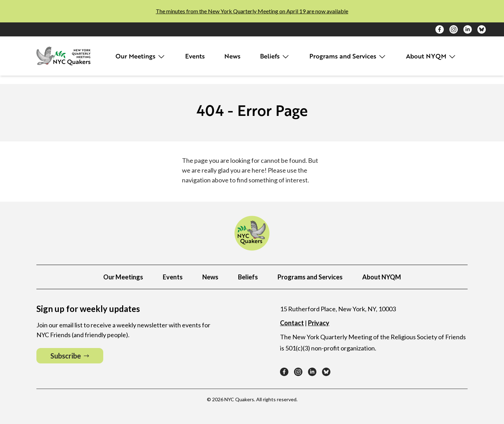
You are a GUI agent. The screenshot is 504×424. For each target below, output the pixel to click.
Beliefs (275, 56)
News (232, 56)
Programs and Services (348, 56)
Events (195, 56)
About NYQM (431, 56)
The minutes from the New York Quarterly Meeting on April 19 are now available (252, 11)
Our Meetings (141, 56)
